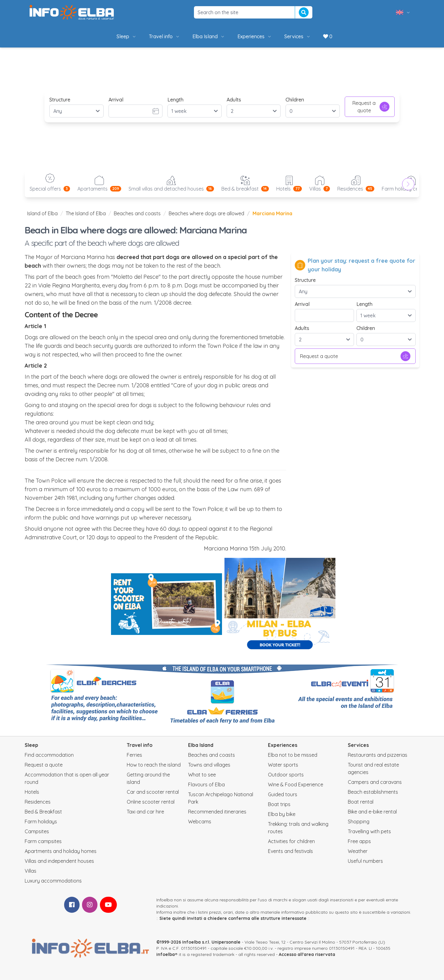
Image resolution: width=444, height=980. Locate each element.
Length (175, 100)
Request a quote (371, 107)
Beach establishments (373, 792)
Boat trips (279, 804)
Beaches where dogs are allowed (206, 213)
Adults (234, 100)
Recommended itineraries (217, 812)
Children (295, 100)
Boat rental (361, 802)
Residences (38, 802)
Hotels (32, 792)
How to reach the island (154, 765)
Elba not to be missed (293, 755)
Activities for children (291, 841)
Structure (60, 100)
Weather (358, 851)
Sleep (127, 36)
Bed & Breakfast (43, 812)
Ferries (134, 755)
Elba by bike (282, 814)
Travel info (164, 36)
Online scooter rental (151, 802)
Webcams (200, 821)
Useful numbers (365, 861)
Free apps (359, 841)
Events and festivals (290, 851)
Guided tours (283, 794)
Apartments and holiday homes (61, 851)
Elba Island (209, 36)
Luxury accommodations (53, 881)
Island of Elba (42, 213)
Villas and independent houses (59, 861)
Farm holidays (41, 821)
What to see (202, 775)
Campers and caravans (375, 782)
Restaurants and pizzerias (378, 755)
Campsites (37, 831)
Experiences (255, 36)
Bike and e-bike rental (372, 812)
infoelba (166, 954)
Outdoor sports (286, 775)
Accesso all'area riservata (307, 954)
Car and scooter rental (153, 792)
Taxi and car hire (145, 812)
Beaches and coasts (137, 213)
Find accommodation (49, 755)
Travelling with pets (369, 831)
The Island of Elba (86, 213)
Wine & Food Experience (296, 784)
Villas (31, 871)
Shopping (359, 821)
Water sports (283, 765)
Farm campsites (43, 841)
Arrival (116, 100)
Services (298, 36)
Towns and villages (209, 765)
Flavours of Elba (206, 784)
